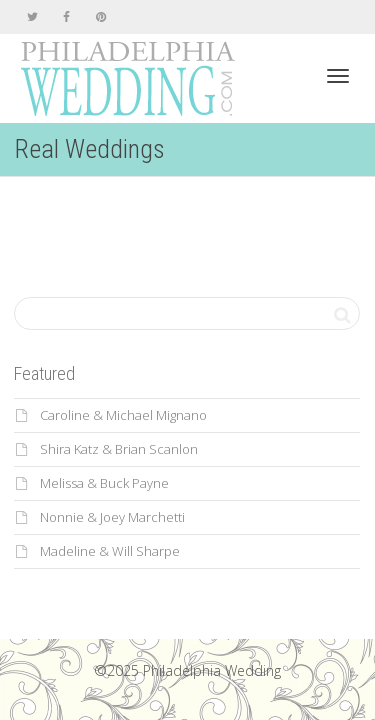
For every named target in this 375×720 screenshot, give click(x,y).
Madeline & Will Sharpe (110, 551)
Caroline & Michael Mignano (123, 415)
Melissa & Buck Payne (104, 483)
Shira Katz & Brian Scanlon (119, 449)
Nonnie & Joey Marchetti (112, 517)
